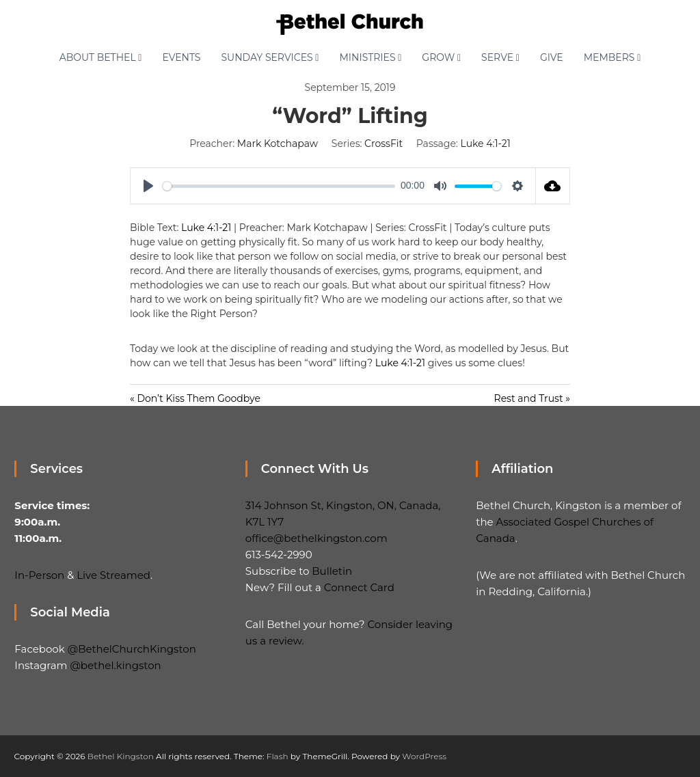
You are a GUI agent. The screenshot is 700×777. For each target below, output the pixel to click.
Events (181, 57)
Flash (278, 756)
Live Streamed (113, 575)
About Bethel (98, 57)
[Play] (148, 186)
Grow (438, 57)
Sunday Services (267, 57)
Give (552, 57)
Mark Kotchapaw (278, 144)
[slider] (279, 186)
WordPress (424, 756)
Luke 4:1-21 (486, 144)
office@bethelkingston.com (317, 538)
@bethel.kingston (115, 665)
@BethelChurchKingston (132, 649)
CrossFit (383, 144)
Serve (497, 57)
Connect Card (359, 587)
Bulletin (332, 571)
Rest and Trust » (532, 398)
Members (609, 57)
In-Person (39, 575)
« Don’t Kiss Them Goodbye (195, 398)
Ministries (367, 57)
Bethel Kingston (121, 756)
